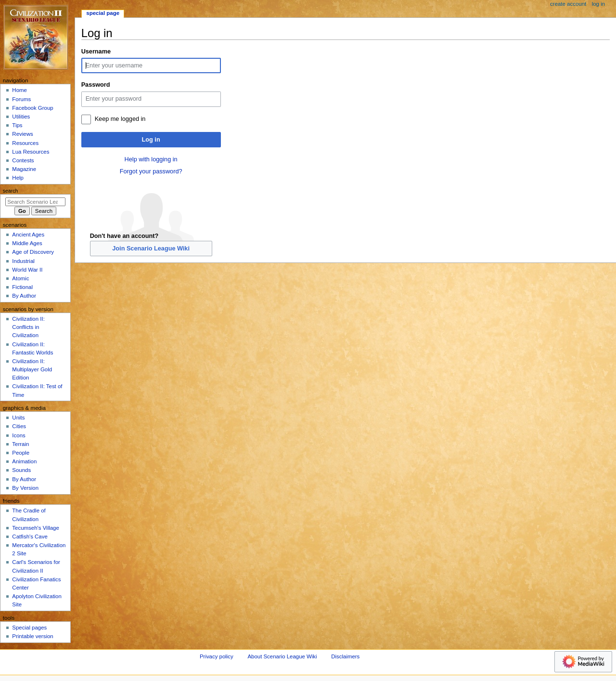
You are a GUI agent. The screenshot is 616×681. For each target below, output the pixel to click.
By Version (25, 488)
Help (18, 178)
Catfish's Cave (30, 537)
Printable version (32, 636)
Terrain (20, 444)
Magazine (24, 169)
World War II (27, 270)
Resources (25, 143)
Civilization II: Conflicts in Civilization (28, 327)
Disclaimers (345, 656)
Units (18, 418)
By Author (24, 296)
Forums (21, 99)
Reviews (22, 134)
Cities (19, 426)
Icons (19, 435)
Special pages (29, 628)
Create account (568, 4)
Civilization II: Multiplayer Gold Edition (32, 369)
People (21, 453)
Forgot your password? (151, 171)
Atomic (20, 278)
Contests (23, 160)
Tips (17, 125)
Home (19, 90)
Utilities (21, 117)
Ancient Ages (28, 235)
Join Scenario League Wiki (151, 249)
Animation (24, 461)
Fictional (22, 287)
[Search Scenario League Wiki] (35, 202)
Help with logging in (151, 159)
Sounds (21, 470)
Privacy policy (217, 656)
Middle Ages (27, 243)
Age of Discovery (33, 252)
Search (11, 191)
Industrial (23, 261)
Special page (103, 13)
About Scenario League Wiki (282, 656)
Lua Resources (31, 152)
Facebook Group (32, 108)
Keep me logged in (120, 119)
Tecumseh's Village (35, 528)
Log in (151, 140)
